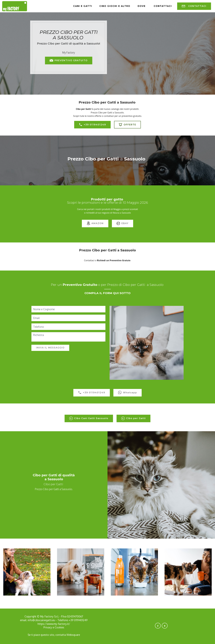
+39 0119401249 (92, 125)
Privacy (48, 627)
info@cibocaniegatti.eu (41, 620)
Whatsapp (128, 393)
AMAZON (95, 224)
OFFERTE (127, 125)
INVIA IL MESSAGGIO (50, 348)
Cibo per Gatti (133, 418)
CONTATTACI (194, 6)
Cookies (59, 627)
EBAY (123, 224)
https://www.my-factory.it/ (54, 624)
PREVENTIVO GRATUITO (69, 61)
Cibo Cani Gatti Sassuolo (89, 418)
